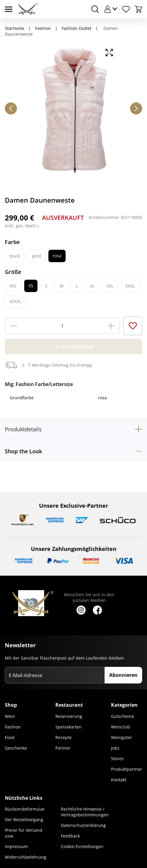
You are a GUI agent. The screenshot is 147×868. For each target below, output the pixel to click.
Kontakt (119, 780)
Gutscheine (122, 716)
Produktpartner (127, 769)
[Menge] (62, 326)
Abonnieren (123, 675)
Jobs (115, 748)
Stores (117, 759)
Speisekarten (69, 727)
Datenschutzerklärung (83, 825)
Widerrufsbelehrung (26, 857)
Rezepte (64, 737)
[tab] (73, 429)
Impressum (16, 846)
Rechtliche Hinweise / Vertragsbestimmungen (85, 812)
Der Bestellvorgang (24, 820)
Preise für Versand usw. (24, 833)
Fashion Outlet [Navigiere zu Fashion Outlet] (77, 28)
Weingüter (122, 737)
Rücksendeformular (25, 809)
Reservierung (69, 716)
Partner (63, 748)
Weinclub (121, 727)
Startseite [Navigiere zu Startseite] (15, 28)
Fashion (13, 727)
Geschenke (16, 748)
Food (10, 737)
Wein (10, 716)
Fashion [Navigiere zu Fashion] (43, 28)
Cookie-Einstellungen (82, 846)
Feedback (70, 836)
